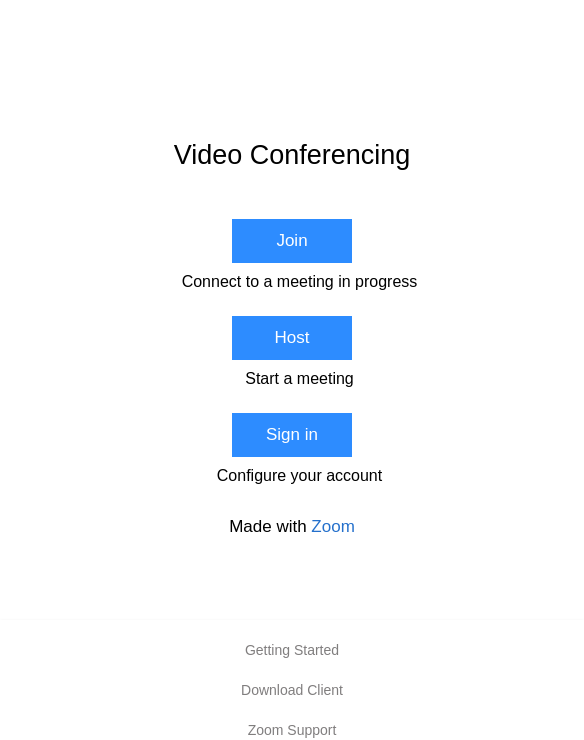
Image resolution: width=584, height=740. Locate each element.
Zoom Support (292, 730)
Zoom (332, 526)
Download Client (292, 690)
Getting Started (292, 650)
